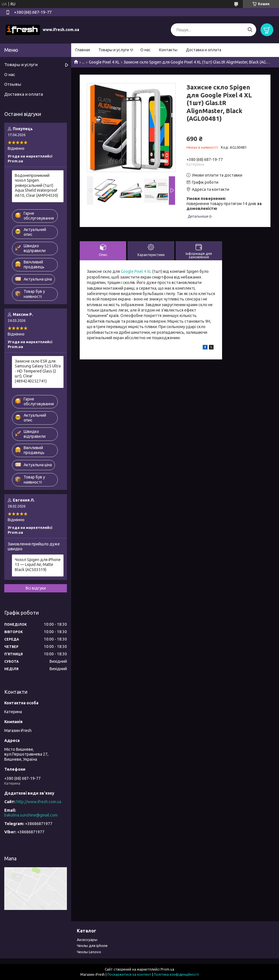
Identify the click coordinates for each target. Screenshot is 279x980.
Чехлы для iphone (92, 946)
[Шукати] (250, 30)
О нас (145, 50)
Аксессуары (87, 940)
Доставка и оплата (204, 50)
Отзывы (13, 84)
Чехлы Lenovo (89, 952)
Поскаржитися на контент (129, 974)
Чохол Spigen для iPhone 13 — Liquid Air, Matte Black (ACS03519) (38, 565)
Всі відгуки (36, 588)
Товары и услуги (114, 50)
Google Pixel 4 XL (104, 62)
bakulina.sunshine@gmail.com (31, 815)
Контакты (168, 50)
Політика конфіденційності (176, 974)
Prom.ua (167, 969)
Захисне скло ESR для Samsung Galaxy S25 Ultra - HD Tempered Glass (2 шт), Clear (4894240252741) (38, 371)
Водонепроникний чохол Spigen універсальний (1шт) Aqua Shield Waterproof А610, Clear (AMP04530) (36, 185)
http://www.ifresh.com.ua (39, 802)
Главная (83, 50)
